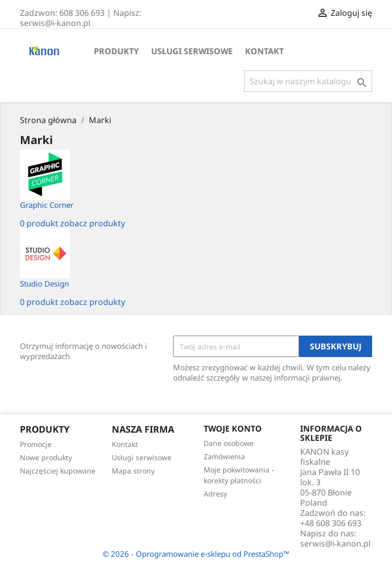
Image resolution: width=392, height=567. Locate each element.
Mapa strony (133, 471)
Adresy (215, 494)
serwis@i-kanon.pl (335, 544)
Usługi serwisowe (192, 51)
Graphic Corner (47, 205)
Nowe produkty (46, 457)
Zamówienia (224, 456)
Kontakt (264, 51)
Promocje (36, 444)
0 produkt (39, 223)
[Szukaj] (308, 81)
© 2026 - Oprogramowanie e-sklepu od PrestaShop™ (196, 554)
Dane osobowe (229, 443)
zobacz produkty (93, 223)
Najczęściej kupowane (58, 471)
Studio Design (44, 283)
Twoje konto (233, 429)
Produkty (116, 51)
